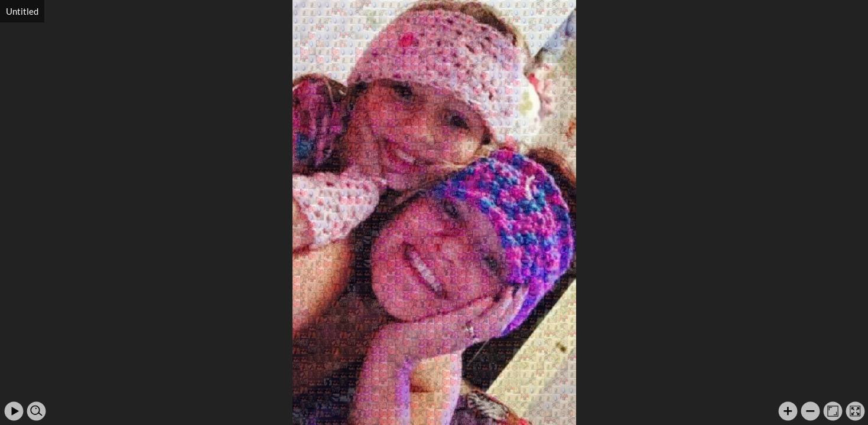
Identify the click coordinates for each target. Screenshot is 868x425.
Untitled (22, 11)
